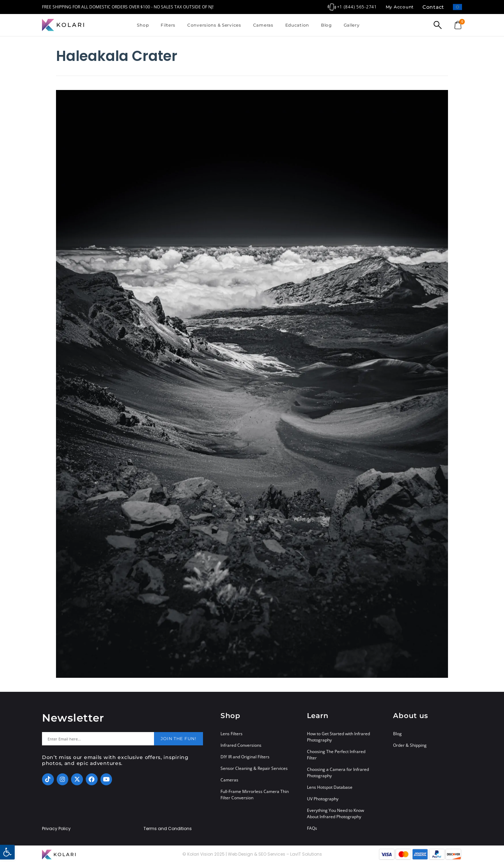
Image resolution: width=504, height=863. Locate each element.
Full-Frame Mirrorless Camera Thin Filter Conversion (255, 795)
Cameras (263, 25)
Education (297, 25)
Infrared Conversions (241, 745)
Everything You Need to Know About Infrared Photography (335, 813)
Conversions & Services (214, 25)
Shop (143, 25)
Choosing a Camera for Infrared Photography (338, 772)
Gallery (352, 25)
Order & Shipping (410, 745)
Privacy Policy (56, 829)
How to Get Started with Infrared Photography (338, 737)
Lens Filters (232, 734)
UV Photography (323, 799)
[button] (7, 852)
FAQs (312, 828)
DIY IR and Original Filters (245, 757)
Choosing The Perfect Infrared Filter (336, 755)
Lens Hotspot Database (330, 787)
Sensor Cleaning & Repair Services (254, 768)
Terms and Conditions (168, 829)
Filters (168, 25)
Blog (326, 25)
